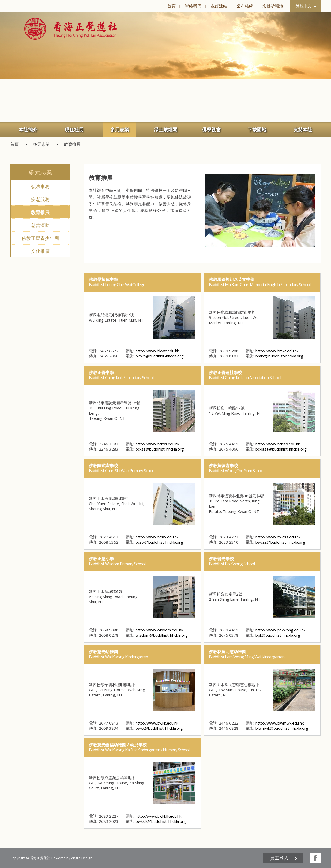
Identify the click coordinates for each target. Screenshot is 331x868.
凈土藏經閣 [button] (165, 130)
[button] (71, 29)
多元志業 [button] (120, 130)
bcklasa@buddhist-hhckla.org (281, 449)
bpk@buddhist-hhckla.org (278, 635)
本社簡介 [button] (28, 130)
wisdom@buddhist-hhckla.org (162, 635)
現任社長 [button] (74, 130)
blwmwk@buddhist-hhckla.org (282, 728)
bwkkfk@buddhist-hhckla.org (161, 821)
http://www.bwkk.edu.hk (157, 723)
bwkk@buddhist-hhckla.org (159, 728)
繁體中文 (306, 6)
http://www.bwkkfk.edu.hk (158, 816)
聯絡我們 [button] (193, 6)
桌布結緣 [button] (245, 6)
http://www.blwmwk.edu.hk (280, 723)
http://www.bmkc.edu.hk (277, 351)
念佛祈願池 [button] (273, 6)
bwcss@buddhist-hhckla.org (280, 542)
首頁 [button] (171, 6)
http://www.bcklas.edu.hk (278, 444)
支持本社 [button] (303, 130)
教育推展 (40, 212)
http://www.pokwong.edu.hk (280, 630)
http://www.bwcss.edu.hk (278, 537)
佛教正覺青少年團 (40, 238)
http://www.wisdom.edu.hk (159, 630)
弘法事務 (40, 186)
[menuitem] (171, 6)
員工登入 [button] (279, 858)
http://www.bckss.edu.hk (157, 444)
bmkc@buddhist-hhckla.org (279, 356)
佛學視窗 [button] (211, 130)
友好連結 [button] (219, 6)
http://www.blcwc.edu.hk (157, 351)
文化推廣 (40, 251)
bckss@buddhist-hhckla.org (160, 449)
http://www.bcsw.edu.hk (157, 537)
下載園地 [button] (257, 130)
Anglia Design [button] (82, 858)
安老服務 (40, 199)
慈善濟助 (40, 225)
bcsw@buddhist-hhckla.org (159, 542)
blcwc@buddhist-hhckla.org (160, 356)
